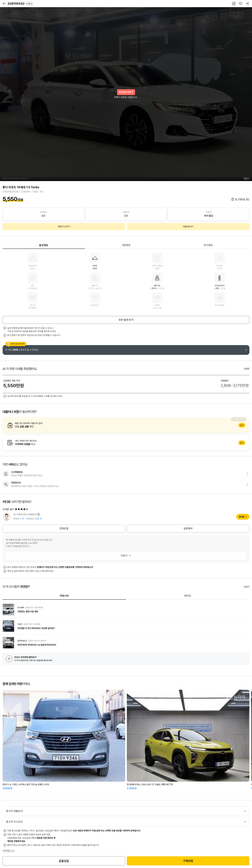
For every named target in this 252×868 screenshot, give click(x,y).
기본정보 (126, 245)
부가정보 (208, 245)
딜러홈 (242, 517)
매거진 (188, 596)
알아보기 (126, 425)
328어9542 (20, 4)
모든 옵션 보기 (126, 320)
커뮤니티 (64, 596)
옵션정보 (44, 245)
